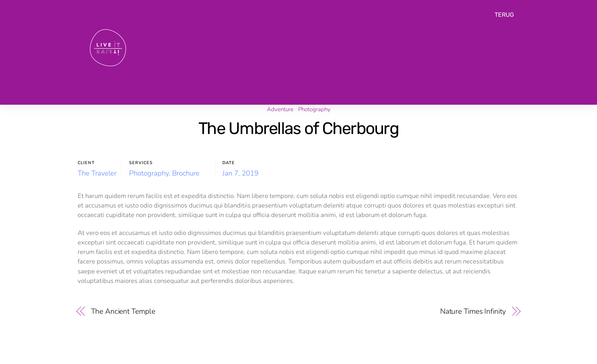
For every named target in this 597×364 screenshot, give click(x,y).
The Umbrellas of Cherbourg (298, 128)
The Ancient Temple (123, 311)
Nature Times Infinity (473, 311)
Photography (314, 109)
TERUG (504, 15)
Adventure (280, 109)
